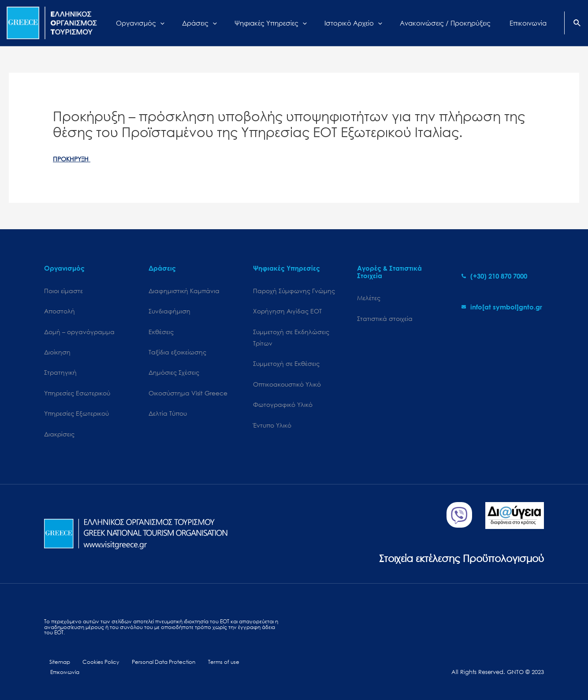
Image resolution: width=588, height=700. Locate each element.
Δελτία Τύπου (168, 418)
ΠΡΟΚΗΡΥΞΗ (73, 159)
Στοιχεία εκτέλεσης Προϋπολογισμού (449, 563)
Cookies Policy (93, 668)
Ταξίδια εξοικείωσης (177, 354)
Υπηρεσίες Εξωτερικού (76, 418)
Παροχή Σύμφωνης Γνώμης (294, 291)
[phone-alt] (494, 276)
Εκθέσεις (161, 333)
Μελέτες (369, 298)
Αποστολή (60, 312)
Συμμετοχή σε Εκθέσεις (286, 367)
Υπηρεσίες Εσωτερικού (77, 397)
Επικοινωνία (251, 668)
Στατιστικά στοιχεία (385, 319)
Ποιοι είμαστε (63, 291)
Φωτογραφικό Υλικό (283, 409)
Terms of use (212, 668)
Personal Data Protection (154, 668)
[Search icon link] (577, 24)
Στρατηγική (60, 375)
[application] (193, 23)
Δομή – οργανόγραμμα (79, 333)
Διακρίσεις (59, 439)
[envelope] (502, 307)
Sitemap (55, 668)
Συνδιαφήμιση (169, 312)
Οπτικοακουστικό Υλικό (287, 388)
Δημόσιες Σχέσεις (174, 375)
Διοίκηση (57, 354)
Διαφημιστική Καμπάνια (184, 291)
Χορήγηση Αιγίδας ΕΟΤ (287, 312)
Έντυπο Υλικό (272, 430)
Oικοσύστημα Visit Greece (188, 397)
